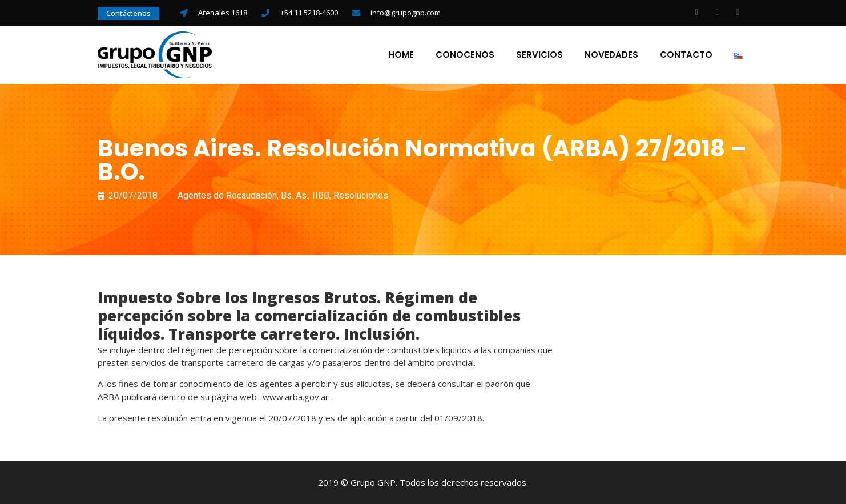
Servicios (539, 55)
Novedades (611, 55)
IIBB (321, 195)
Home (401, 55)
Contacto (686, 55)
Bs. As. (295, 195)
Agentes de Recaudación (227, 195)
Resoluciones (361, 195)
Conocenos (465, 55)
